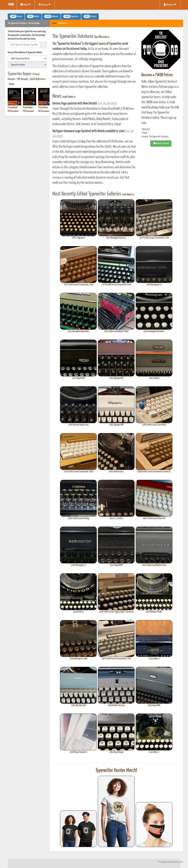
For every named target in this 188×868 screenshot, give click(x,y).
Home (55, 23)
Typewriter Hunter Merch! (116, 770)
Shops (12, 84)
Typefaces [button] (71, 16)
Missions (45, 5)
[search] (27, 59)
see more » (128, 195)
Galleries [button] (51, 16)
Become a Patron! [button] (161, 143)
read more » (69, 97)
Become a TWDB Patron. (157, 75)
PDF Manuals (23, 79)
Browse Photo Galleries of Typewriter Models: (25, 53)
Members (170, 5)
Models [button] (33, 16)
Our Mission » (102, 37)
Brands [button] (16, 16)
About (26, 5)
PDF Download (13, 111)
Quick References (38, 79)
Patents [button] (90, 16)
